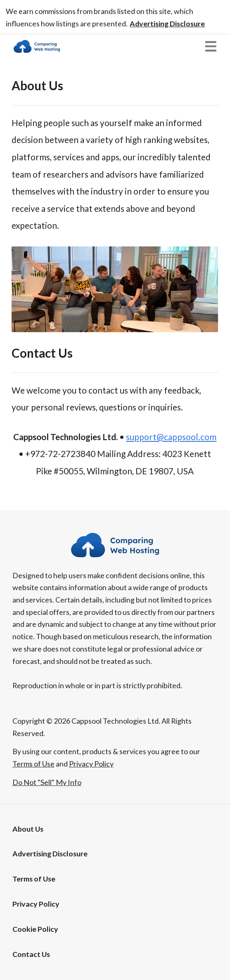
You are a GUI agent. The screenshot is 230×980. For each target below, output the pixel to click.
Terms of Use (34, 879)
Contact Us (31, 954)
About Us (28, 829)
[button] (167, 24)
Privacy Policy (36, 904)
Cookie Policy (35, 929)
